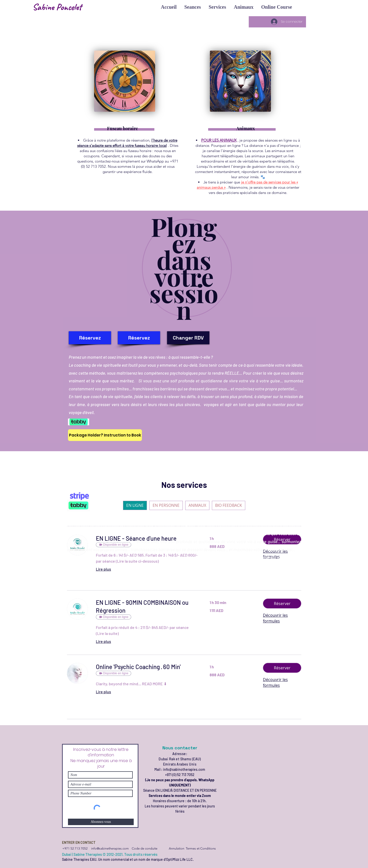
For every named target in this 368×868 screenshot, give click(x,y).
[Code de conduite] (145, 849)
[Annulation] (177, 849)
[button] (169, 7)
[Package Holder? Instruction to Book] (105, 435)
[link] (147, 607)
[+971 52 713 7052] (75, 849)
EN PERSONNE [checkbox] (166, 505)
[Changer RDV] (188, 338)
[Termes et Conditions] (201, 849)
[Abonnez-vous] (101, 822)
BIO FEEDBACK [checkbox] (229, 505)
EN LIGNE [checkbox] (135, 505)
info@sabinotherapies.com (184, 769)
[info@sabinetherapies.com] (110, 849)
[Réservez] (90, 338)
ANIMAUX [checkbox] (197, 505)
